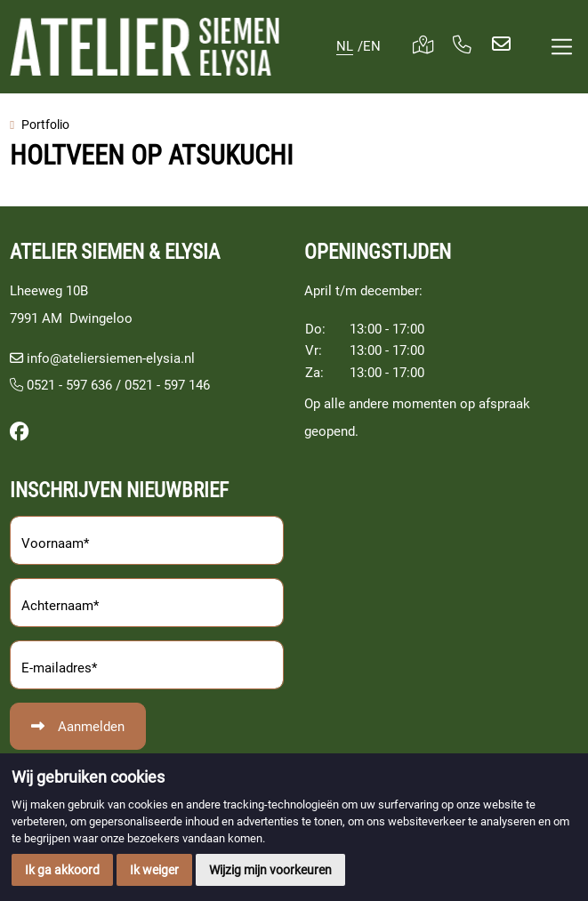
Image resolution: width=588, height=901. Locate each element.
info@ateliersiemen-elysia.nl (111, 358)
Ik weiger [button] (154, 870)
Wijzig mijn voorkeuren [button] (270, 870)
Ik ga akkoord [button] (62, 870)
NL (345, 46)
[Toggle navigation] (562, 47)
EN (372, 46)
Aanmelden (91, 727)
